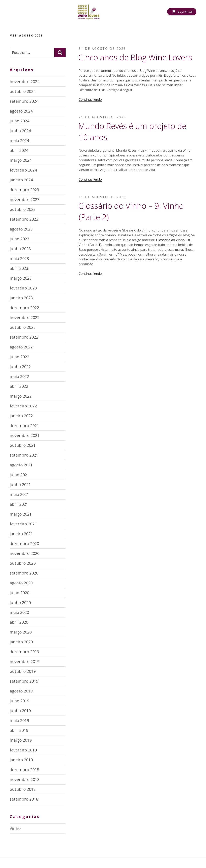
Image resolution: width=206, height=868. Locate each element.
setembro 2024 (24, 101)
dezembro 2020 (24, 544)
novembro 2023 (25, 199)
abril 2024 (19, 150)
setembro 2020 (24, 573)
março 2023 (21, 278)
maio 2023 (19, 258)
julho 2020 (19, 593)
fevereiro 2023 (23, 288)
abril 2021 (19, 504)
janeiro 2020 (21, 642)
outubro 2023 (23, 209)
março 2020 (21, 632)
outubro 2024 (23, 91)
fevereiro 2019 (23, 750)
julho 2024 (19, 121)
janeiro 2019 (21, 760)
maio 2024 (19, 141)
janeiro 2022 (21, 416)
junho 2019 (20, 711)
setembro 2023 (24, 219)
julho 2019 (19, 701)
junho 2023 (20, 249)
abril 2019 (19, 730)
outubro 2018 (23, 789)
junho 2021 (20, 485)
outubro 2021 (23, 445)
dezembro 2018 (24, 770)
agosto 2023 (21, 229)
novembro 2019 (25, 661)
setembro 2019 (24, 681)
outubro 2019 (23, 671)
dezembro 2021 (24, 426)
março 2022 (21, 396)
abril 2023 (19, 268)
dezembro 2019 (24, 652)
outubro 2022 (23, 327)
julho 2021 (19, 475)
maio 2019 (19, 720)
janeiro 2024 (21, 180)
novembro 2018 (25, 779)
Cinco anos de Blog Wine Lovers (135, 57)
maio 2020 (19, 612)
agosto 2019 (21, 691)
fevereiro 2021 (23, 524)
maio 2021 (19, 494)
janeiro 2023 (21, 298)
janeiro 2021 (21, 534)
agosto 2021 (21, 465)
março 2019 (21, 740)
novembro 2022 (25, 317)
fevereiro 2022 (23, 406)
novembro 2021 (25, 435)
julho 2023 (19, 239)
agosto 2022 (21, 347)
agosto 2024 (21, 111)
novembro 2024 (25, 82)
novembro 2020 (25, 553)
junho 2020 (20, 603)
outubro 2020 (23, 563)
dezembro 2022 (24, 308)
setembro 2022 (24, 337)
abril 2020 (19, 622)
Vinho (15, 828)
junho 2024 (20, 131)
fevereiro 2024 (23, 170)
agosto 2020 (21, 583)
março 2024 (21, 160)
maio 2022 (19, 376)
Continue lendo (90, 99)
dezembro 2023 (24, 190)
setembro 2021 (24, 455)
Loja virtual (185, 12)
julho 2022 (19, 357)
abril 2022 (19, 386)
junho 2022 (20, 367)
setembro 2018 (24, 799)
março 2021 (21, 514)
